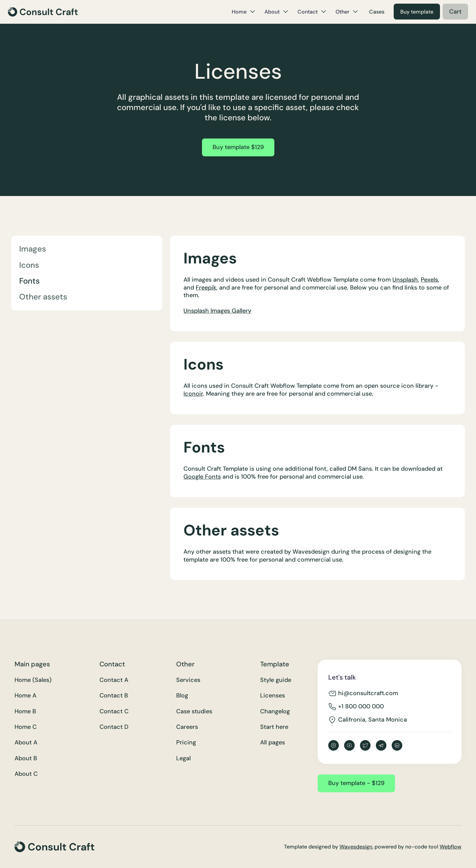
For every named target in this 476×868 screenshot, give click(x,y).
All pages (273, 743)
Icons (29, 265)
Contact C (114, 711)
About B (26, 758)
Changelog (275, 711)
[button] (243, 12)
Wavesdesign (356, 847)
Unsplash (405, 280)
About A (26, 743)
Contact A (114, 680)
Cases (377, 12)
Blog (182, 696)
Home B (25, 711)
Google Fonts (202, 477)
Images (33, 249)
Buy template (417, 12)
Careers (187, 727)
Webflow (451, 847)
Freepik (206, 288)
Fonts (29, 281)
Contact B (114, 696)
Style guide (276, 680)
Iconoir (193, 394)
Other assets (43, 297)
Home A (25, 696)
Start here (274, 727)
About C (26, 774)
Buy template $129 (238, 147)
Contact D (114, 727)
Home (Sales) (33, 680)
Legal (183, 758)
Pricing (186, 743)
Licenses (273, 696)
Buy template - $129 (356, 783)
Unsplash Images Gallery (217, 311)
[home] (43, 12)
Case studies (194, 711)
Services (188, 680)
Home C (26, 727)
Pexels (429, 280)
